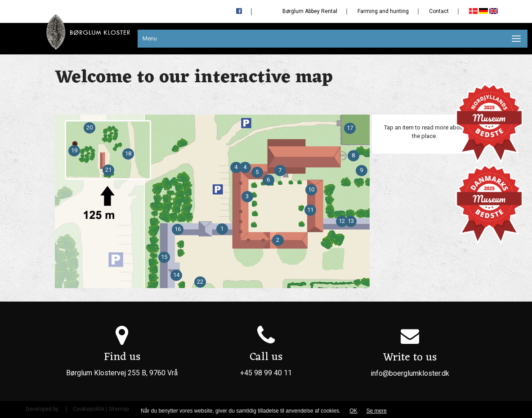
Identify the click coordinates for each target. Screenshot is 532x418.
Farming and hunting (383, 11)
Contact (439, 11)
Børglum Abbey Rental (310, 11)
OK (353, 411)
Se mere (377, 411)
